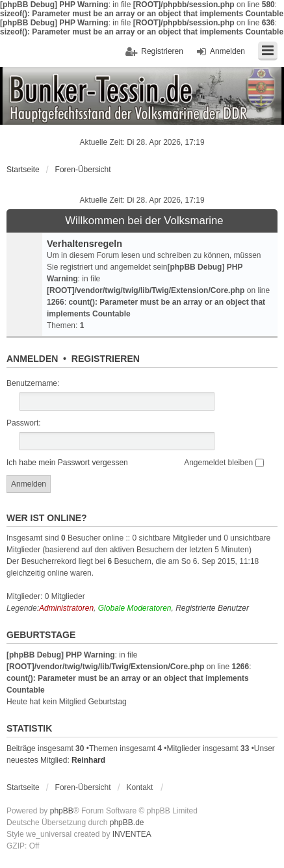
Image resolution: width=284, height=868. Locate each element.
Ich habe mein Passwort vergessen (67, 463)
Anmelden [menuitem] (227, 51)
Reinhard (88, 760)
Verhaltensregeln (84, 244)
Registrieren (106, 359)
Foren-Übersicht (83, 170)
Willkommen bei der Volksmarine (144, 221)
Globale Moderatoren (135, 608)
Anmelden (32, 359)
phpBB (62, 811)
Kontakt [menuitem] (140, 787)
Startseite (23, 170)
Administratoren (66, 608)
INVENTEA (132, 834)
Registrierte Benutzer (212, 608)
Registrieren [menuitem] (162, 51)
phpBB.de (127, 823)
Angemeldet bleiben (224, 463)
